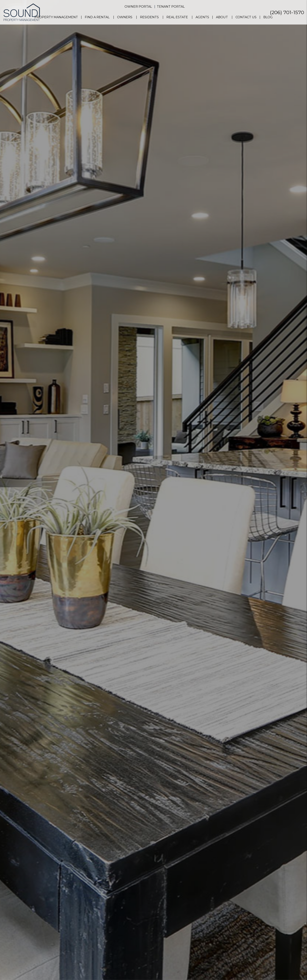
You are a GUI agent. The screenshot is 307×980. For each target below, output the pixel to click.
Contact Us (246, 17)
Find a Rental (97, 17)
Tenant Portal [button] (171, 7)
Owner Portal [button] (138, 7)
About (222, 17)
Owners (125, 17)
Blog (268, 17)
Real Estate (177, 17)
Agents (202, 17)
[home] (22, 12)
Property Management (56, 17)
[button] (300, 310)
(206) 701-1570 (287, 12)
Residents (149, 17)
